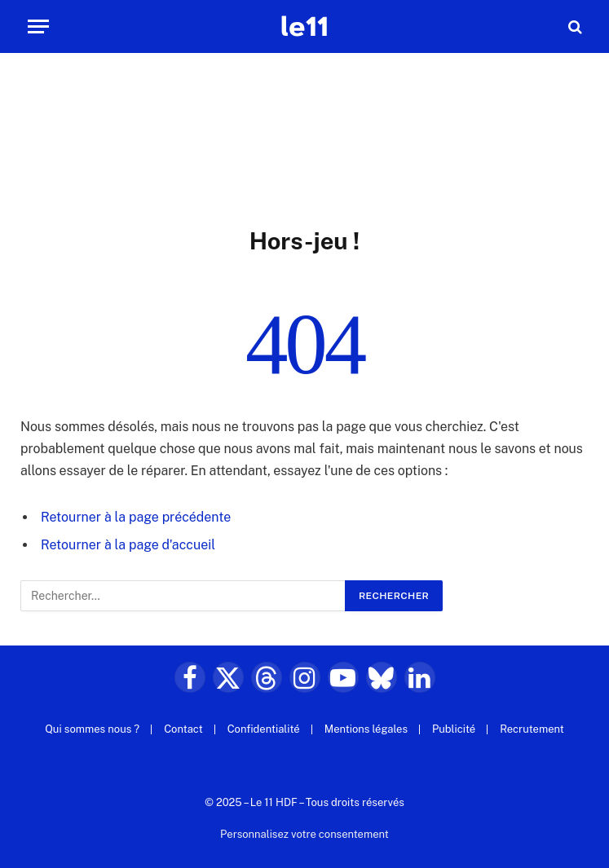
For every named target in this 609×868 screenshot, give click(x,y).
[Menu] (38, 26)
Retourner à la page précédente (136, 517)
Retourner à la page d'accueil (128, 545)
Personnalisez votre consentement (304, 834)
